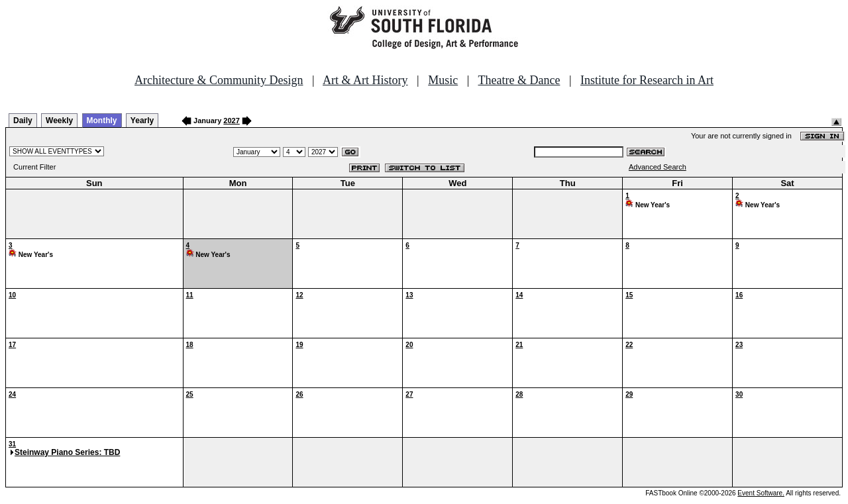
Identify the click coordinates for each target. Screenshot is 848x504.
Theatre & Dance (519, 80)
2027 (231, 121)
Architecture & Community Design (219, 80)
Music (443, 80)
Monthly (102, 121)
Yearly (142, 121)
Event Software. (761, 493)
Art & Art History (365, 80)
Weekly (59, 121)
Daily (23, 121)
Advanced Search (658, 167)
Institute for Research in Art (647, 80)
